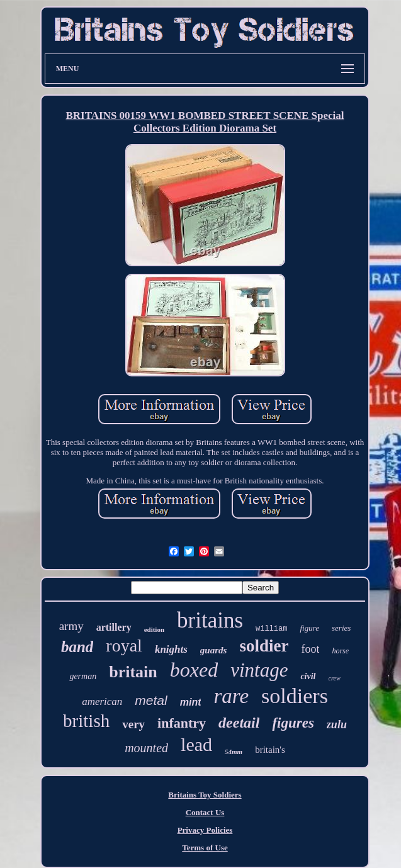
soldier (264, 646)
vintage (259, 670)
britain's (270, 750)
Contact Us (205, 812)
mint (191, 702)
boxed (194, 670)
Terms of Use (205, 848)
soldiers (295, 696)
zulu (337, 724)
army (71, 626)
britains (210, 620)
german (83, 676)
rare (231, 696)
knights (171, 649)
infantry (182, 723)
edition (154, 629)
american (102, 702)
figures (293, 723)
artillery (114, 627)
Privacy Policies (205, 830)
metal (151, 700)
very (133, 724)
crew (335, 678)
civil (308, 676)
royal (124, 645)
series (341, 628)
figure (309, 628)
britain (133, 672)
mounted (146, 748)
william (271, 629)
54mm (234, 752)
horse (340, 651)
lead (196, 744)
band (77, 647)
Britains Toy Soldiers (205, 795)
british (86, 721)
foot (310, 649)
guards (214, 650)
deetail (239, 723)
